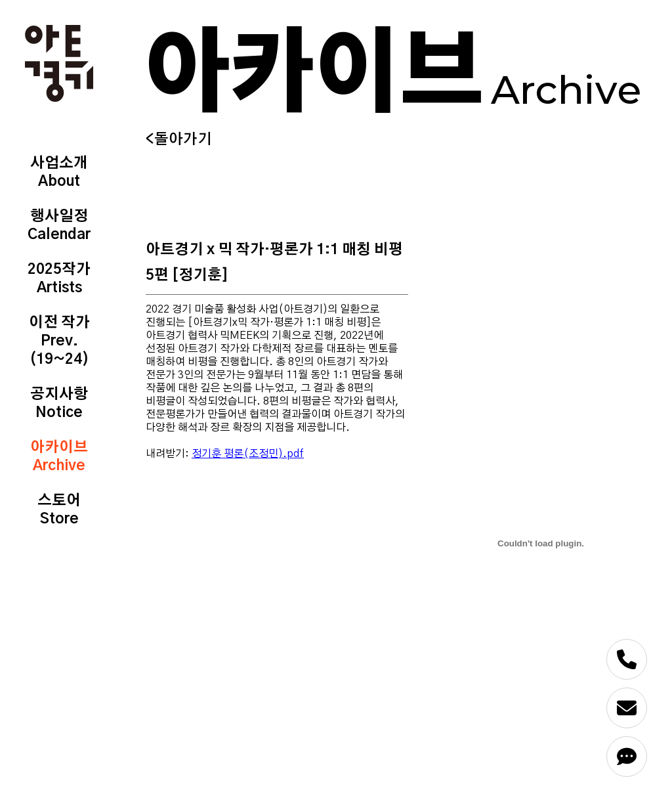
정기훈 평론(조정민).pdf (248, 454)
